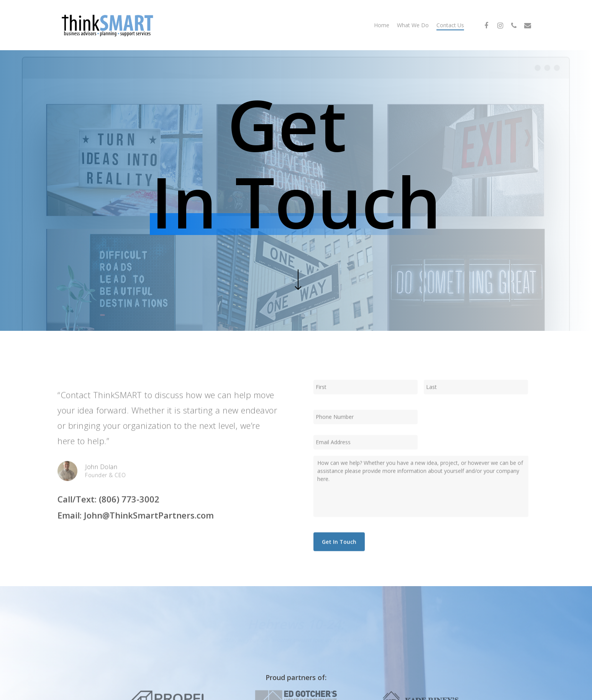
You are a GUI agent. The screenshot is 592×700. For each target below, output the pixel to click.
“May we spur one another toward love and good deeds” (296, 640)
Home (382, 25)
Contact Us (450, 25)
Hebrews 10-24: (296, 624)
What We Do (413, 25)
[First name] (366, 397)
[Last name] (476, 397)
